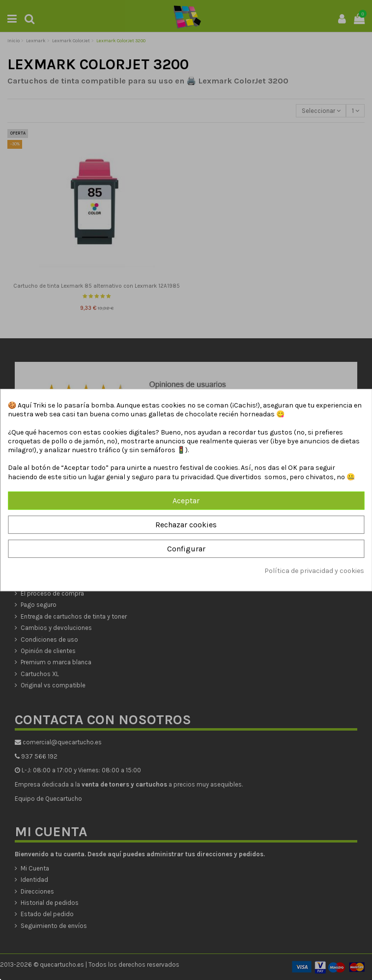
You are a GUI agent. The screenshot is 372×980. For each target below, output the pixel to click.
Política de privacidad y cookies (314, 571)
